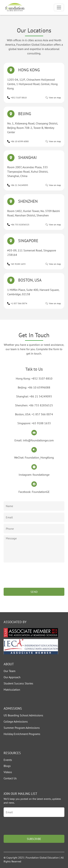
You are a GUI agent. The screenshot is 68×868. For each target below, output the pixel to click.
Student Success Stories (18, 683)
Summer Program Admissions (22, 728)
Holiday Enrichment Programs (22, 734)
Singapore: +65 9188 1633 (34, 423)
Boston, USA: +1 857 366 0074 (34, 414)
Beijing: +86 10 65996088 (34, 387)
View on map (55, 98)
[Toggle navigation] (59, 7)
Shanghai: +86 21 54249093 (34, 396)
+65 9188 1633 (18, 264)
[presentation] (31, 579)
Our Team (10, 671)
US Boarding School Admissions (23, 715)
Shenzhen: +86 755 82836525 (34, 405)
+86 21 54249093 (19, 185)
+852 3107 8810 (19, 98)
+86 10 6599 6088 (20, 141)
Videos (8, 772)
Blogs (7, 766)
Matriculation (12, 690)
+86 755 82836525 (20, 225)
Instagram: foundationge (34, 475)
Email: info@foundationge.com (34, 440)
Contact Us (10, 778)
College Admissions (16, 721)
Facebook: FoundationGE (34, 492)
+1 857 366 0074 (19, 303)
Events (8, 760)
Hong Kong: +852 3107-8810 (34, 378)
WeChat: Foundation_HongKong (34, 457)
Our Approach (12, 677)
